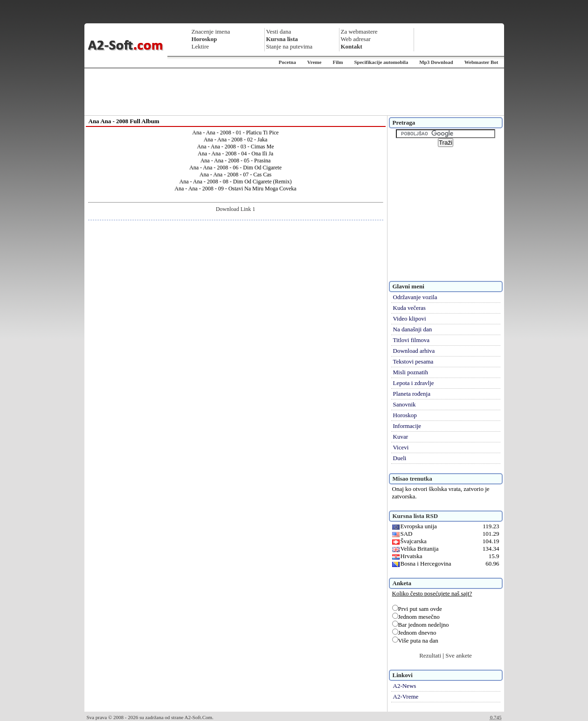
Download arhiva (414, 351)
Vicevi (401, 447)
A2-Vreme (406, 696)
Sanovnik (405, 404)
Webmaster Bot (481, 62)
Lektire (201, 46)
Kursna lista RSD (415, 516)
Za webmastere (359, 31)
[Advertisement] (294, 92)
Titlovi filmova (412, 340)
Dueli (400, 458)
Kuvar (401, 437)
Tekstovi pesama (413, 361)
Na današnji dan (413, 329)
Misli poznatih (411, 372)
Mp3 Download (436, 62)
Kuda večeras (409, 308)
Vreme (315, 62)
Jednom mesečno (416, 617)
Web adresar (356, 39)
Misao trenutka (412, 479)
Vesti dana (279, 31)
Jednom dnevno (414, 633)
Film (338, 62)
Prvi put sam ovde (417, 609)
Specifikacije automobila (381, 62)
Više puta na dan (415, 640)
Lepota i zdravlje (414, 383)
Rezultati (430, 655)
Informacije (407, 426)
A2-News (405, 686)
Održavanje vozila (415, 297)
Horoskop (405, 415)
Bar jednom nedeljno (421, 625)
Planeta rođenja (412, 394)
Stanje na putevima (290, 46)
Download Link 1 (236, 209)
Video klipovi (410, 318)
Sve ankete (459, 655)
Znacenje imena (211, 31)
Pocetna (287, 62)
